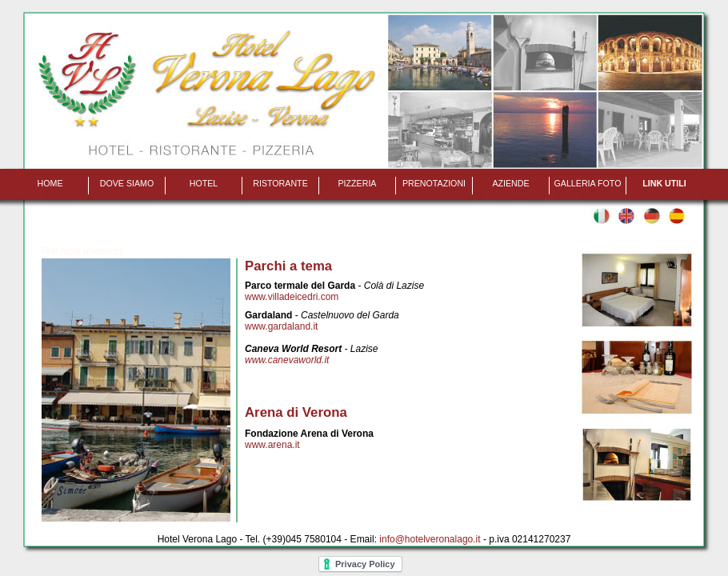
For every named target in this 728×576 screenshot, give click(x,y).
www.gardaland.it (281, 326)
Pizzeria (358, 183)
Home (50, 183)
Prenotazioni (434, 183)
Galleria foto (588, 183)
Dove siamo (127, 183)
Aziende (510, 183)
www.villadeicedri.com (292, 297)
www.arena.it (272, 445)
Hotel (204, 183)
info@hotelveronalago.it (430, 539)
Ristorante (280, 183)
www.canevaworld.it (287, 360)
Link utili (664, 183)
